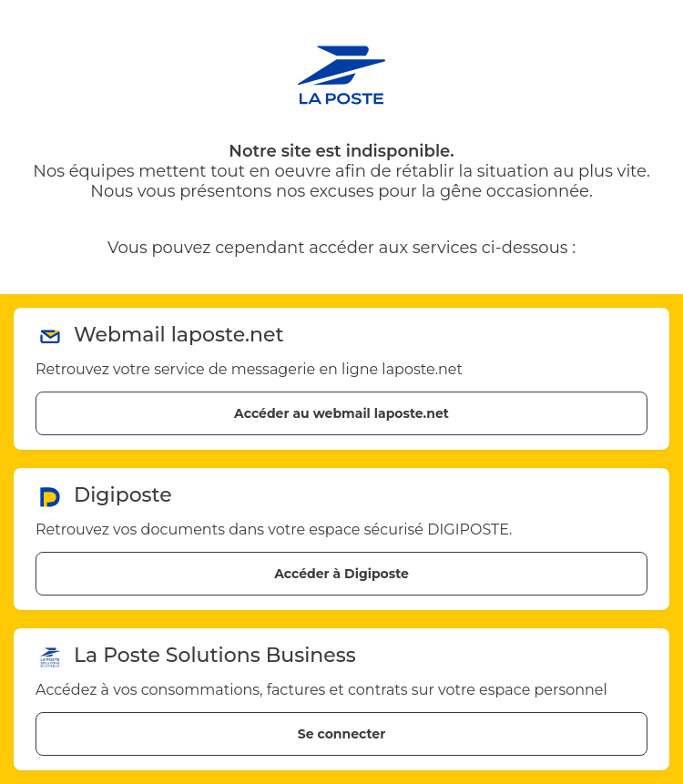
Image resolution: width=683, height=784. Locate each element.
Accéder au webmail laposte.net (341, 413)
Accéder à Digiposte (341, 574)
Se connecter (341, 734)
